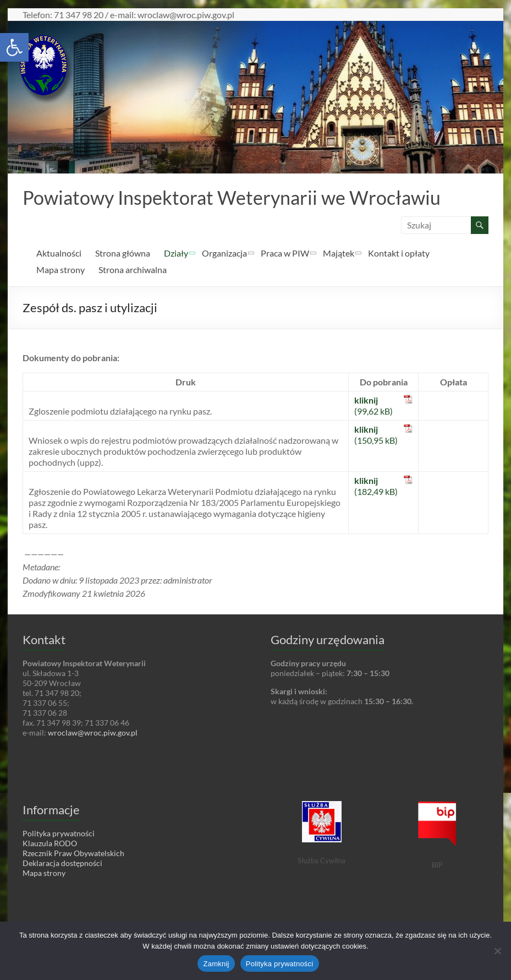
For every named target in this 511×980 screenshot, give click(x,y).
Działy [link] (176, 254)
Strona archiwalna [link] (133, 270)
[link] (14, 47)
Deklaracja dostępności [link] (62, 864)
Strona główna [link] (123, 254)
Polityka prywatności (280, 964)
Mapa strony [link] (61, 270)
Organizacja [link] (224, 254)
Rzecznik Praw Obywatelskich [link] (73, 854)
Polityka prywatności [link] (59, 834)
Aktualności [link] (59, 254)
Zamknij (216, 964)
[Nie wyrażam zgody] (497, 951)
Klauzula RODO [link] (50, 844)
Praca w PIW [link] (285, 254)
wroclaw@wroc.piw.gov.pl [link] (93, 733)
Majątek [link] (339, 254)
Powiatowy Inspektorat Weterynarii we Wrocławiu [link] (243, 198)
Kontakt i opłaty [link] (399, 254)
